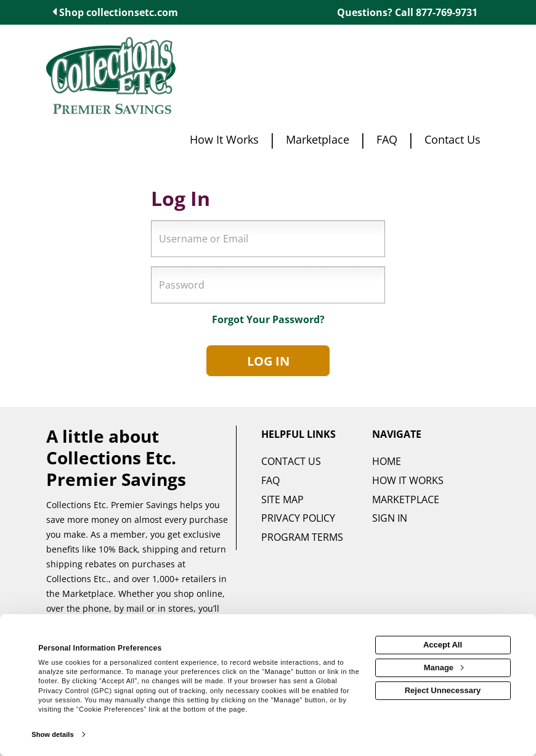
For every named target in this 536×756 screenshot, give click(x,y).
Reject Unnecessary (443, 690)
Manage (444, 668)
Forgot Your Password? (268, 319)
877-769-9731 (447, 12)
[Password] (268, 285)
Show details (52, 734)
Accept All (443, 645)
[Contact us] (453, 139)
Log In (268, 361)
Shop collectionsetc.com (119, 12)
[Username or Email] (268, 239)
